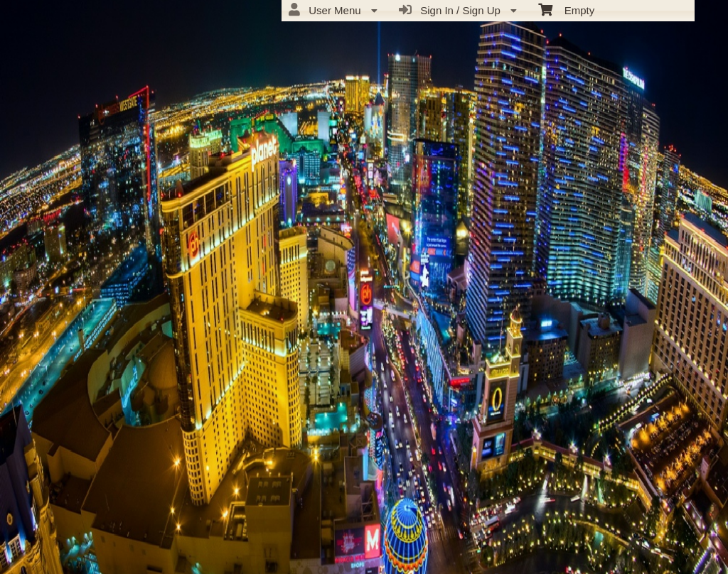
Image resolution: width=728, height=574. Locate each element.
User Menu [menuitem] (333, 10)
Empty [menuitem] (566, 9)
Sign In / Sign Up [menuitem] (458, 10)
